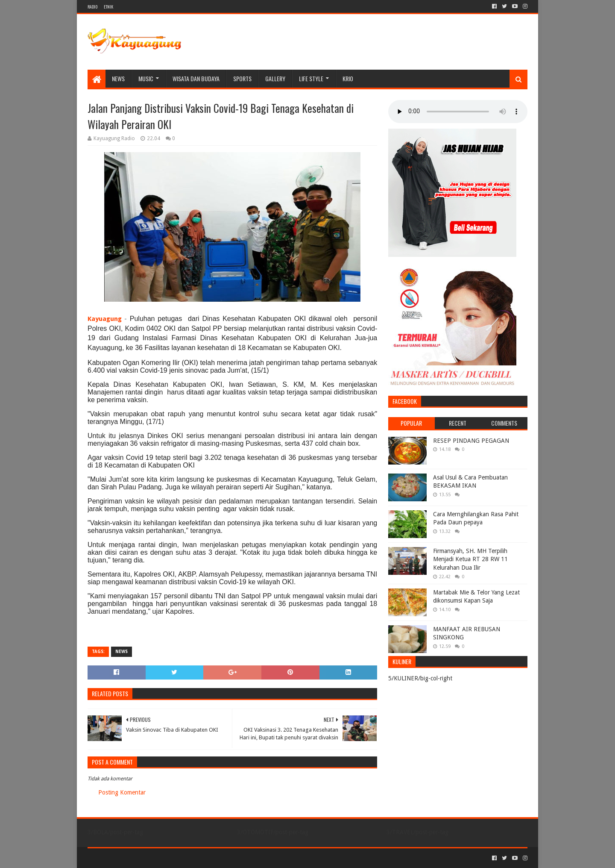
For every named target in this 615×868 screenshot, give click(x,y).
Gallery (275, 78)
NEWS (118, 78)
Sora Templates (135, 858)
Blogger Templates (184, 858)
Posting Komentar (122, 792)
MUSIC (146, 78)
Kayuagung (105, 319)
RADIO (92, 7)
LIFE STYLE (311, 78)
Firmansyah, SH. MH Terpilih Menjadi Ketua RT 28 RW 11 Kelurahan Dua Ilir (470, 559)
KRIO (348, 78)
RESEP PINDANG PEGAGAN (471, 441)
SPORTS (242, 78)
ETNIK (108, 7)
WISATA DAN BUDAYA (196, 78)
